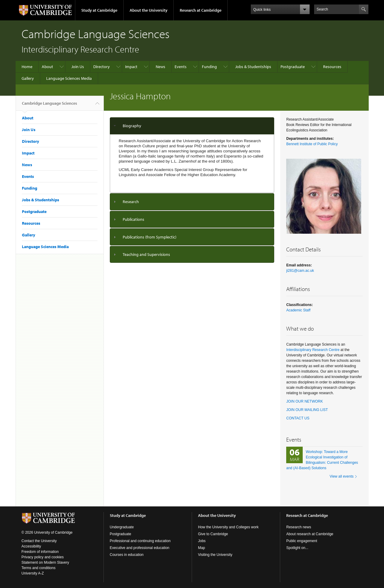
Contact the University (39, 541)
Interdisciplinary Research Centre (313, 350)
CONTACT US (298, 418)
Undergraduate (122, 527)
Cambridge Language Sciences (49, 106)
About (47, 67)
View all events (342, 476)
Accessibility (31, 546)
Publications (133, 219)
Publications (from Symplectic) (150, 237)
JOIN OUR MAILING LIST (307, 410)
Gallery (28, 78)
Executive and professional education (140, 548)
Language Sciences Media (69, 78)
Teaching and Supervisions (146, 254)
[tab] (192, 126)
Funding (209, 67)
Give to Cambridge (213, 534)
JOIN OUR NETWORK (304, 401)
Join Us (78, 67)
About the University (148, 10)
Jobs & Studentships (253, 67)
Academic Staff (298, 310)
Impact (131, 67)
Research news (299, 527)
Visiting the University (215, 555)
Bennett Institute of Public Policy (312, 144)
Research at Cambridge (201, 10)
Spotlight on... (297, 548)
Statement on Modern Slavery (45, 562)
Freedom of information (40, 552)
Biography (132, 126)
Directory (102, 67)
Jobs (202, 541)
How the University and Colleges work (228, 527)
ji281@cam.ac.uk (300, 271)
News (160, 67)
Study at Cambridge (99, 10)
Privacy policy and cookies (43, 557)
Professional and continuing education (140, 541)
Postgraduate (293, 67)
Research (131, 202)
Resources (332, 67)
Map (201, 548)
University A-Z (33, 573)
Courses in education (127, 555)
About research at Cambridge (310, 534)
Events (181, 67)
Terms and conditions (39, 568)
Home (27, 67)
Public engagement (302, 541)
